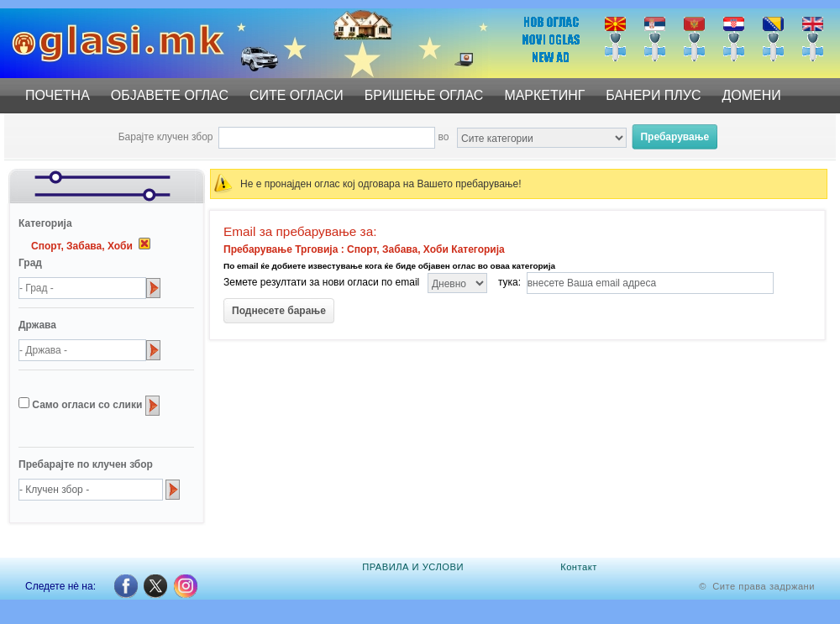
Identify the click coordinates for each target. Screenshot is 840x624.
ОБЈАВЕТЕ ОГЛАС (170, 95)
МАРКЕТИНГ (544, 95)
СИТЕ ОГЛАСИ (297, 95)
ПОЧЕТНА (58, 95)
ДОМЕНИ (752, 95)
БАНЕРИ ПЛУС (653, 95)
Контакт (579, 567)
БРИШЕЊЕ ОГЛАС (424, 95)
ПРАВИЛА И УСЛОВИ (413, 567)
